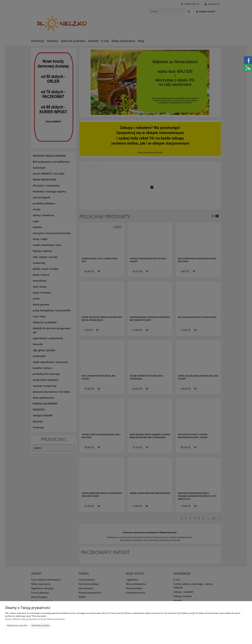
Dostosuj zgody (41, 626)
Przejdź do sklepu (17, 626)
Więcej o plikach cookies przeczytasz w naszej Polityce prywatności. (35, 619)
